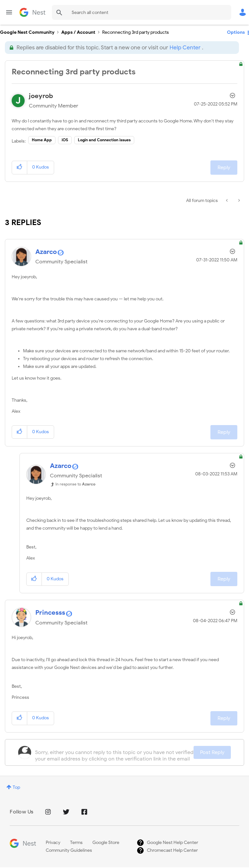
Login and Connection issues (104, 140)
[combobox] (142, 12)
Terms (76, 843)
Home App (42, 140)
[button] (20, 167)
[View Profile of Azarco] (46, 252)
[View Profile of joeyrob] (41, 96)
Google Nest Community (32, 12)
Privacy (53, 843)
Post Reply (212, 752)
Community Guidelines (69, 850)
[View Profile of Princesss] (50, 613)
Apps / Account (78, 32)
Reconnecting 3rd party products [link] (136, 32)
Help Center (185, 48)
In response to (75, 484)
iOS (65, 140)
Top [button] (16, 787)
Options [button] (236, 32)
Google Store (106, 843)
